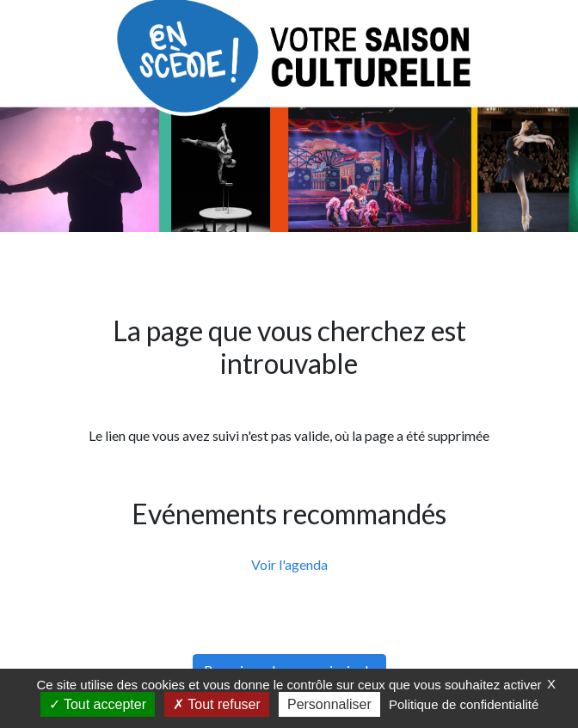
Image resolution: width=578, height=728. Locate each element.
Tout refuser (217, 704)
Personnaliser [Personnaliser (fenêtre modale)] (329, 704)
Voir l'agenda (289, 564)
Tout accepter (98, 704)
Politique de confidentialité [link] (464, 704)
